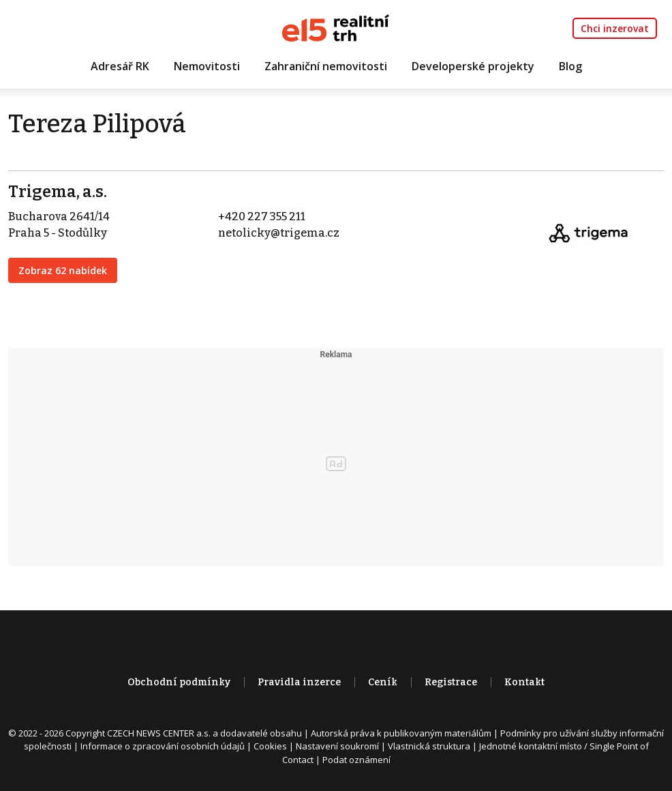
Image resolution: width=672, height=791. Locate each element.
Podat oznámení (356, 760)
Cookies (270, 746)
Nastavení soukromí (337, 746)
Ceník (383, 682)
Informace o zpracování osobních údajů (163, 746)
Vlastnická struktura (429, 746)
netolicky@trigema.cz (279, 233)
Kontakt (524, 682)
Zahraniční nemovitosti (326, 66)
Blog (570, 66)
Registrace (451, 682)
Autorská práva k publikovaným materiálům (401, 733)
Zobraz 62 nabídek (63, 270)
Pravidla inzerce (299, 682)
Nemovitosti (207, 66)
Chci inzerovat (615, 28)
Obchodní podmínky (179, 682)
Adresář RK (120, 66)
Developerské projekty (473, 66)
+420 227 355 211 (262, 217)
